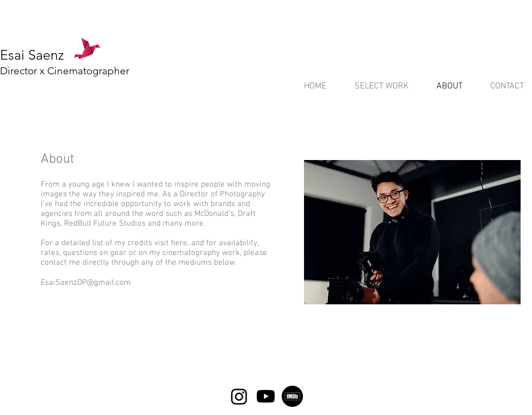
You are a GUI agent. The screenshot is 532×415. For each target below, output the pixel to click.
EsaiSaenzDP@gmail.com (86, 283)
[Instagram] (239, 396)
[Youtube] (266, 396)
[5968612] (292, 396)
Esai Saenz (32, 55)
